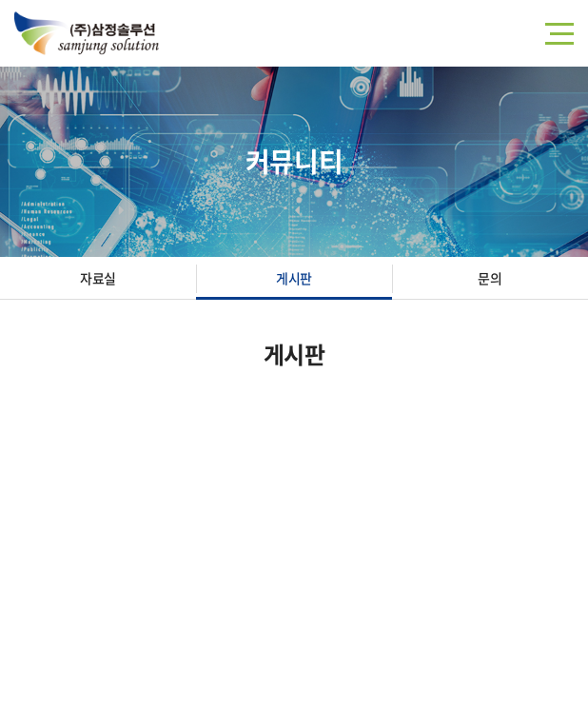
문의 (490, 278)
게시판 (294, 278)
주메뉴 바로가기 (0, 0)
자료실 (98, 278)
